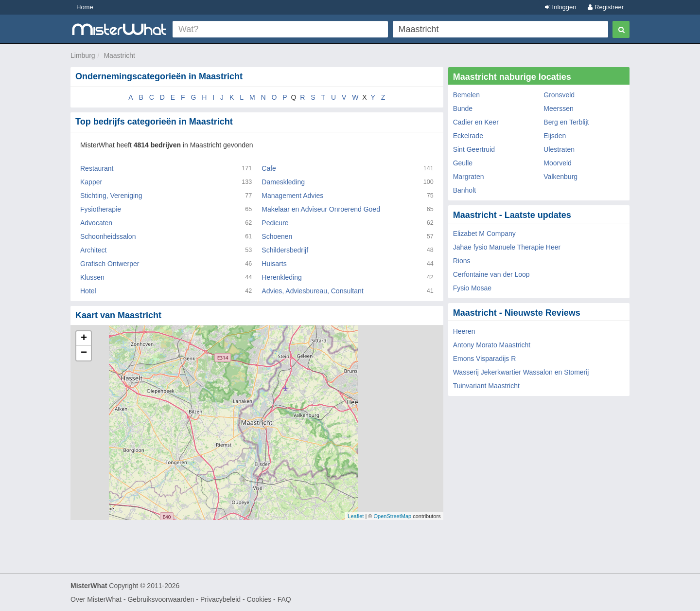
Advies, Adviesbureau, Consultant (312, 291)
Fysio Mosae (472, 288)
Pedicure (275, 223)
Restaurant (97, 168)
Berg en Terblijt (566, 122)
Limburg (83, 55)
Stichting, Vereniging (111, 196)
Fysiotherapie (101, 209)
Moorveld (558, 163)
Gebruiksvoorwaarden (161, 599)
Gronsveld (559, 95)
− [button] (84, 353)
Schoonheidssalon (108, 236)
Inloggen (561, 7)
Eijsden (555, 136)
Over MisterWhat (96, 599)
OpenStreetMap (392, 516)
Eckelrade (468, 136)
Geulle (463, 163)
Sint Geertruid (474, 149)
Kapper (91, 182)
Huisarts (274, 264)
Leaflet (356, 516)
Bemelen (466, 95)
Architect (93, 250)
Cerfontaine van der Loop (491, 274)
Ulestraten (559, 149)
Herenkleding (282, 277)
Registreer (606, 7)
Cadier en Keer (476, 122)
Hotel (88, 291)
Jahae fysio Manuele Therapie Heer (507, 247)
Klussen (92, 277)
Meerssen (558, 108)
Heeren (464, 331)
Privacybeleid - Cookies (236, 599)
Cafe (269, 168)
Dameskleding (283, 182)
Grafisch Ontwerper (110, 264)
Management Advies (292, 196)
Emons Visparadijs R (485, 359)
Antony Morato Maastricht (492, 345)
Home (85, 7)
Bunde (463, 108)
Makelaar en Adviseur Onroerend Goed (321, 209)
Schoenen (277, 236)
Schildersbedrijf (285, 250)
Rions (462, 261)
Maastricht (119, 55)
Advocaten (96, 223)
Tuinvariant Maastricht (486, 386)
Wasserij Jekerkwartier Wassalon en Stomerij (521, 372)
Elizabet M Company (484, 234)
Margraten (469, 177)
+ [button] (84, 339)
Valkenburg (560, 177)
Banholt (464, 190)
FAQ (284, 599)
